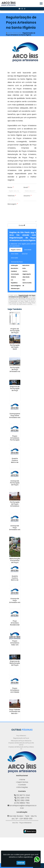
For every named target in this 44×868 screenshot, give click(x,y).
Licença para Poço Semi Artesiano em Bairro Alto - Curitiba (15, 417)
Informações (23, 787)
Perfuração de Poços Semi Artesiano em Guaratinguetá (15, 349)
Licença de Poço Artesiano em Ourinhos (15, 529)
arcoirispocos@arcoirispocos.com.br (23, 807)
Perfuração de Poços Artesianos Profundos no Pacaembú (15, 506)
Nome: (11, 187)
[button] (41, 3)
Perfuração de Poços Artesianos (21, 741)
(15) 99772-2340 (23, 795)
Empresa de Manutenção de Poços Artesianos (21, 744)
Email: (26, 187)
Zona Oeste (15, 254)
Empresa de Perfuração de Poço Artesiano (21, 748)
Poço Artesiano (21, 736)
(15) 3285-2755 (23, 798)
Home (23, 780)
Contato (23, 785)
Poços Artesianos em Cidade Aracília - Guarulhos (15, 692)
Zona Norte (28, 250)
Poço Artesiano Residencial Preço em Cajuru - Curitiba (15, 626)
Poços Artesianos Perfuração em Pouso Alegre (15, 440)
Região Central (16, 250)
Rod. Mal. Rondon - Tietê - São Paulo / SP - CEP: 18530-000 (23, 817)
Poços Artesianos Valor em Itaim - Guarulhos (15, 645)
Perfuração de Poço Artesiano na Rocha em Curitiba (15, 371)
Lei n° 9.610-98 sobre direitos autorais (21, 304)
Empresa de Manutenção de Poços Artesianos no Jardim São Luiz (15, 666)
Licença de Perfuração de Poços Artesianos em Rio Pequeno (15, 486)
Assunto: (28, 196)
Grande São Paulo (17, 262)
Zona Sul (25, 254)
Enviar (22, 225)
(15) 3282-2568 (23, 800)
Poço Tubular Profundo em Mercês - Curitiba (15, 712)
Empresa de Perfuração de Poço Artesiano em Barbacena (15, 390)
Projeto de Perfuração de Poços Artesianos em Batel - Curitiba (15, 334)
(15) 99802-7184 (23, 803)
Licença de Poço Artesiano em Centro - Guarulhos (15, 602)
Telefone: (12, 196)
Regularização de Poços (21, 738)
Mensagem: (13, 204)
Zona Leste (14, 258)
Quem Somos (23, 782)
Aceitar (21, 863)
